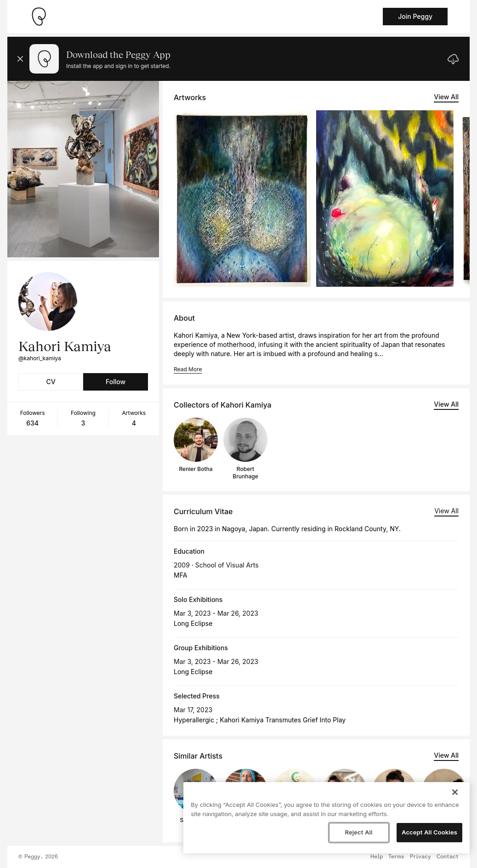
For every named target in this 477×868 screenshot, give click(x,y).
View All (446, 97)
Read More (188, 369)
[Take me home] (39, 17)
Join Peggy (415, 16)
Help (377, 857)
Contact (448, 857)
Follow (116, 382)
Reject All (358, 832)
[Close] (455, 792)
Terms (396, 857)
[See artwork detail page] (242, 199)
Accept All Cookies (429, 832)
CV (51, 382)
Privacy (420, 857)
